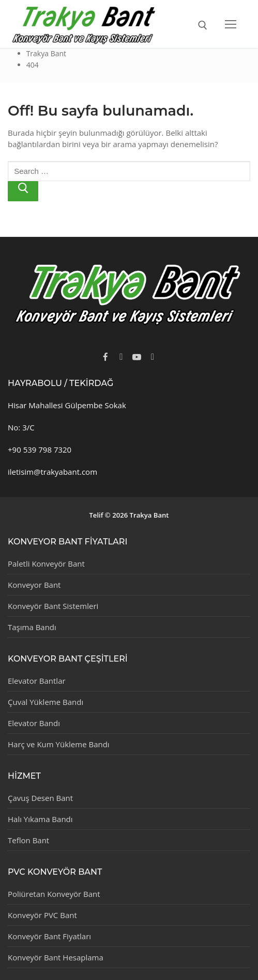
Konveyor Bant (34, 585)
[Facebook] (105, 357)
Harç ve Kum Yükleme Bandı (59, 744)
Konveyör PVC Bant (42, 915)
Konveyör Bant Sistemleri (53, 606)
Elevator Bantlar (37, 681)
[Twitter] (121, 357)
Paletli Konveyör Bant (46, 564)
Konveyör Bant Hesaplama (56, 957)
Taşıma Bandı (32, 627)
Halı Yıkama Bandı (40, 819)
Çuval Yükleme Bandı (45, 702)
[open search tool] (203, 25)
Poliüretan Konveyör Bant (54, 894)
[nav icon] (231, 24)
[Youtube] (137, 357)
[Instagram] (153, 357)
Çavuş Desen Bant (40, 798)
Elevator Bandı (34, 723)
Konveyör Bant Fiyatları (49, 936)
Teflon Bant (28, 840)
